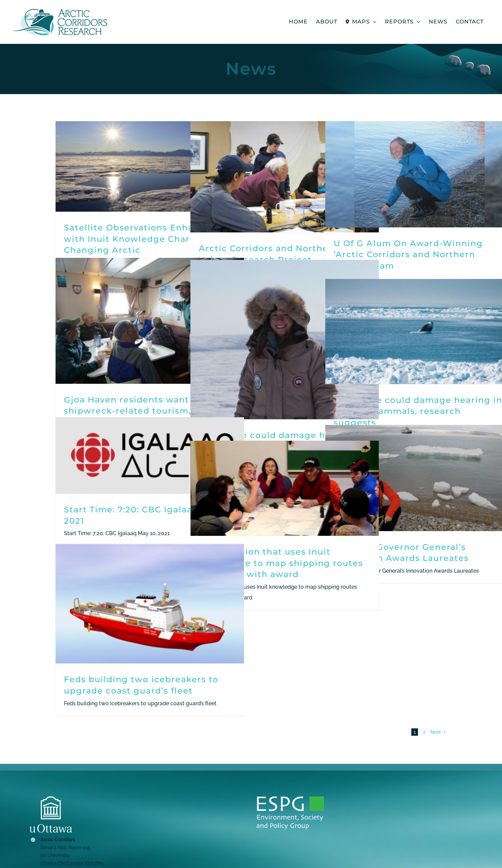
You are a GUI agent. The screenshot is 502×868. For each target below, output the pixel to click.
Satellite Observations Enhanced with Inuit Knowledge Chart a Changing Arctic (140, 239)
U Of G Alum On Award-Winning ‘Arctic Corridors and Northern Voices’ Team (408, 255)
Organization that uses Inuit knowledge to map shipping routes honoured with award (281, 563)
